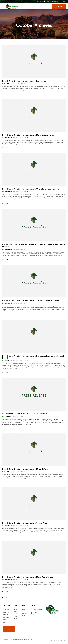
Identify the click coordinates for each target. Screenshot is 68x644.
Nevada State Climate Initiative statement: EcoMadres (24, 81)
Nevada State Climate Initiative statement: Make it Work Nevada (28, 577)
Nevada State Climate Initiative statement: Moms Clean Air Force (28, 135)
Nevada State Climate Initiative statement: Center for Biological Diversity (31, 189)
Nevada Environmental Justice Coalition (22, 640)
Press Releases (8, 84)
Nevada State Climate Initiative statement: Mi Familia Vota (25, 469)
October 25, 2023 (18, 84)
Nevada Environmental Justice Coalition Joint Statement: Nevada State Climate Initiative (34, 245)
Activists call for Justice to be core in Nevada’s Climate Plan (25, 413)
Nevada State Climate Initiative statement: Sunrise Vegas (25, 523)
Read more (6, 94)
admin (27, 84)
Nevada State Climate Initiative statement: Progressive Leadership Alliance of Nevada (33, 357)
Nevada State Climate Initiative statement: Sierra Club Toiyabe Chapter (31, 300)
